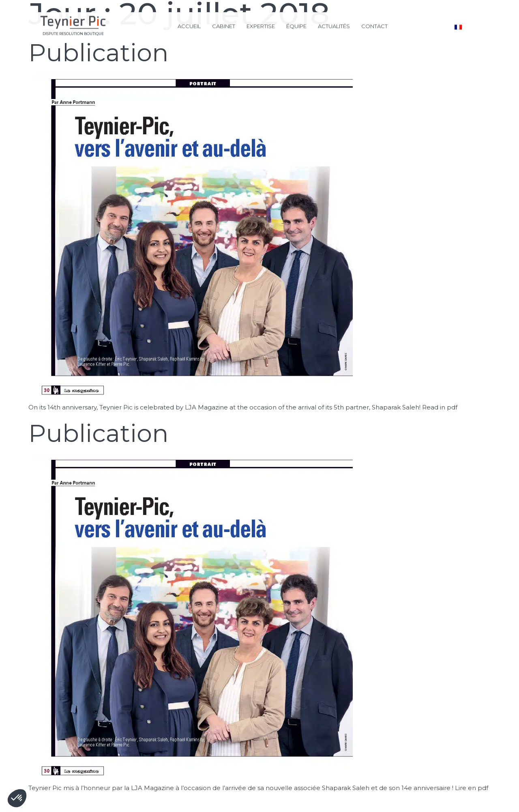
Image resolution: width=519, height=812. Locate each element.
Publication (99, 53)
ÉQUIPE (296, 25)
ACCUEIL (189, 25)
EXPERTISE (261, 25)
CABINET (224, 25)
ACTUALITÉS (334, 25)
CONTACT (374, 25)
